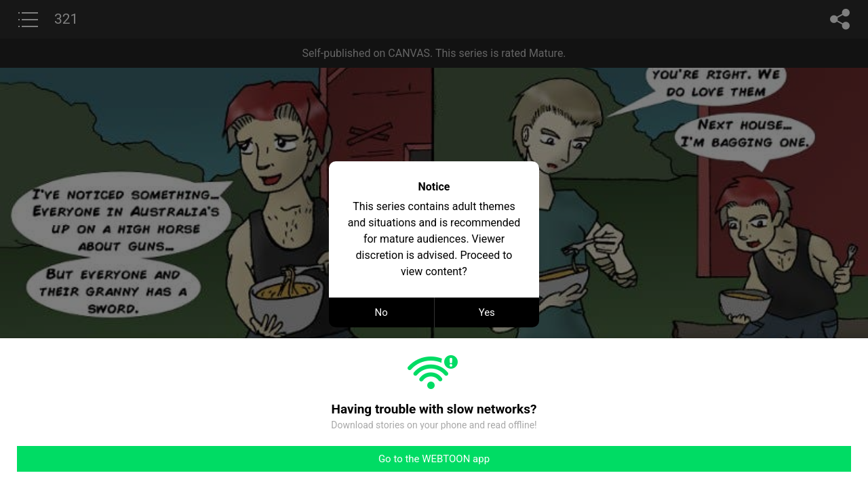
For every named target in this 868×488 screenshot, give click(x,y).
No (381, 312)
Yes (487, 312)
